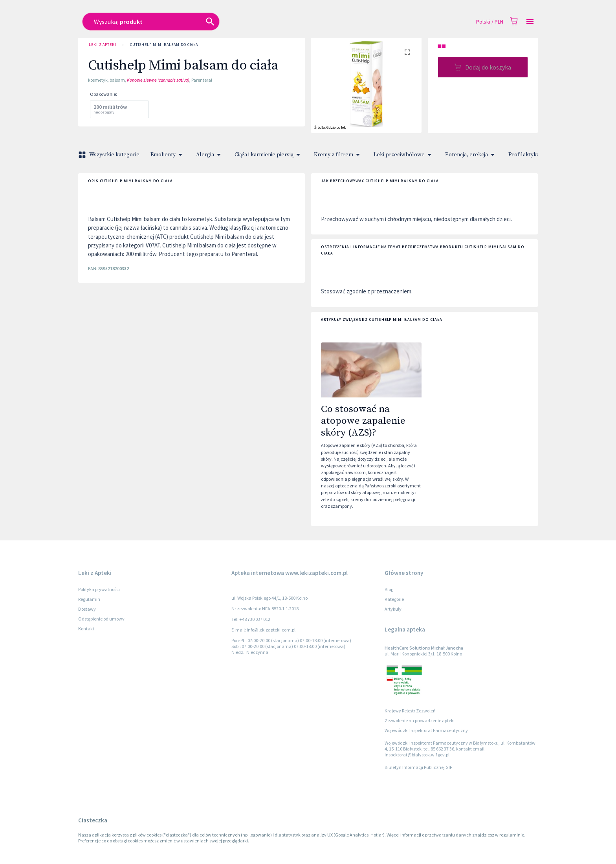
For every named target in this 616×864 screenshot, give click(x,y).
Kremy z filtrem (338, 155)
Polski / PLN (490, 22)
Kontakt (86, 629)
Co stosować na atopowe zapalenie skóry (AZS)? (363, 421)
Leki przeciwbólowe (404, 155)
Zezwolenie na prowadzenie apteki (420, 720)
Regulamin (89, 599)
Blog (389, 589)
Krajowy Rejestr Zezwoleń (410, 711)
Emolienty (168, 155)
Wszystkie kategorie (110, 155)
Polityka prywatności (99, 589)
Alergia (210, 155)
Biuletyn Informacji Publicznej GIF (418, 767)
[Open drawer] (530, 22)
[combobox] (252, 22)
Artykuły (393, 609)
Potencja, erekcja (471, 155)
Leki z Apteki (103, 45)
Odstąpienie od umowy (101, 619)
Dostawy (87, 609)
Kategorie (394, 599)
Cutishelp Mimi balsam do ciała (164, 45)
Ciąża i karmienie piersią (269, 155)
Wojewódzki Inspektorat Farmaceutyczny (426, 730)
